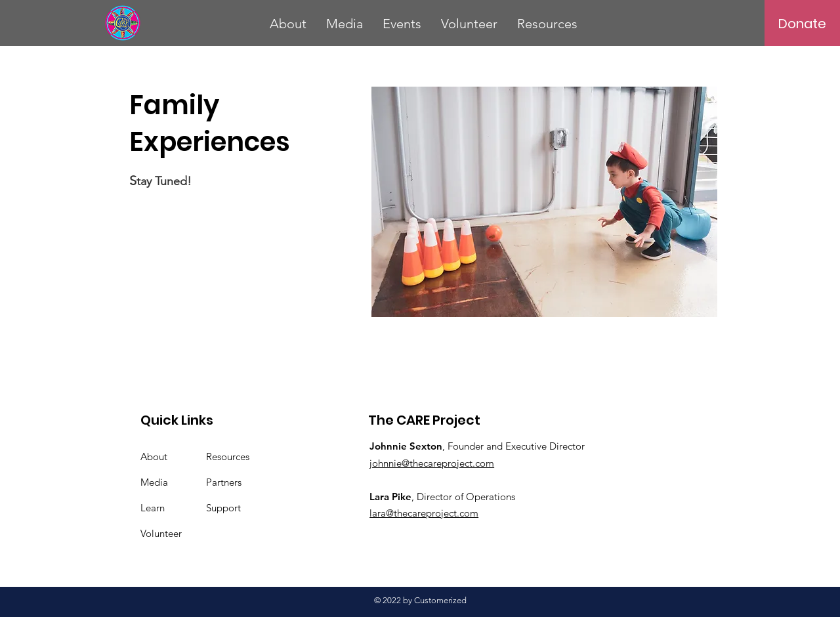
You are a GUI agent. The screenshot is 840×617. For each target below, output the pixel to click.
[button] (288, 24)
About (154, 457)
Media (154, 482)
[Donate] (802, 24)
